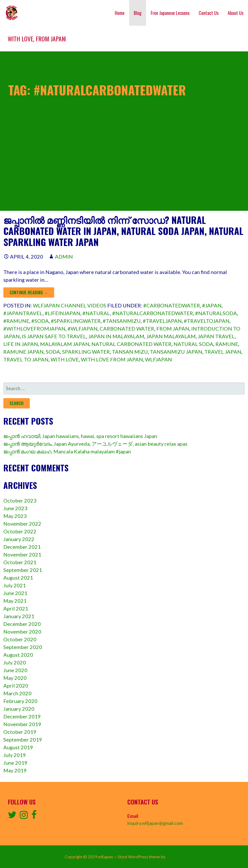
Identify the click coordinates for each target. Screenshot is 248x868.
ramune (227, 344)
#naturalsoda (216, 313)
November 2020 (22, 632)
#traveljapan (162, 321)
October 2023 (20, 500)
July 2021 (15, 585)
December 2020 (22, 624)
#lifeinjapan (63, 313)
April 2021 (16, 608)
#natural (96, 313)
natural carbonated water (131, 344)
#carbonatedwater (172, 305)
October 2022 (20, 531)
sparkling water (86, 352)
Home (120, 13)
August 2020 (18, 655)
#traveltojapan (207, 321)
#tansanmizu (122, 321)
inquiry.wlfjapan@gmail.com (155, 823)
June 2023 (15, 508)
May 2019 (15, 770)
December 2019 (22, 716)
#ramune (16, 321)
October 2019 (20, 732)
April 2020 (16, 686)
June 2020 (15, 670)
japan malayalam (171, 336)
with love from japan (112, 359)
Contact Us (209, 13)
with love (65, 359)
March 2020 (17, 693)
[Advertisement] (124, 175)
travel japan (223, 352)
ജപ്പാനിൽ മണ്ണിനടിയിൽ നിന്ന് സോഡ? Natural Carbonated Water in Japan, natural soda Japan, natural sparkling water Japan (123, 231)
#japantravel (23, 313)
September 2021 (23, 570)
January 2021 (19, 616)
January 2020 (19, 709)
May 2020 (15, 678)
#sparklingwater (76, 321)
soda (53, 352)
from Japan (173, 328)
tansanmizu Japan (176, 352)
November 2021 (22, 554)
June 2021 (15, 593)
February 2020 (20, 701)
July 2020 (15, 662)
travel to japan (26, 359)
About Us (236, 13)
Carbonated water (127, 328)
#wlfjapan (83, 328)
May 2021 (15, 601)
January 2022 (19, 539)
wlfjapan (159, 359)
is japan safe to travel (54, 336)
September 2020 (23, 647)
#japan (212, 305)
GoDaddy (175, 857)
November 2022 (22, 524)
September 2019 (23, 739)
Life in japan (21, 344)
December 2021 (22, 547)
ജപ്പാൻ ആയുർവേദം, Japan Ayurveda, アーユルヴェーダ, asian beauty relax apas (95, 444)
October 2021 (20, 562)
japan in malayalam (116, 336)
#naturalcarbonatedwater (153, 313)
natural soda (193, 344)
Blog (138, 13)
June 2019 (15, 763)
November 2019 (22, 724)
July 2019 (15, 755)
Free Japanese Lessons (170, 13)
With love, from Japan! (37, 39)
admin (64, 257)
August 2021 (18, 578)
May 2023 (15, 516)
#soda (40, 321)
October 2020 (20, 639)
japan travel (216, 336)
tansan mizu (130, 352)
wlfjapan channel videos (70, 305)
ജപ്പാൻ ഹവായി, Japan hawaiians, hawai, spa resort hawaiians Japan (80, 436)
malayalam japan (65, 344)
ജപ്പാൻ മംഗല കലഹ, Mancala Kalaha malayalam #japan (67, 451)
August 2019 (18, 747)
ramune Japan (23, 352)
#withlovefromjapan (34, 328)
